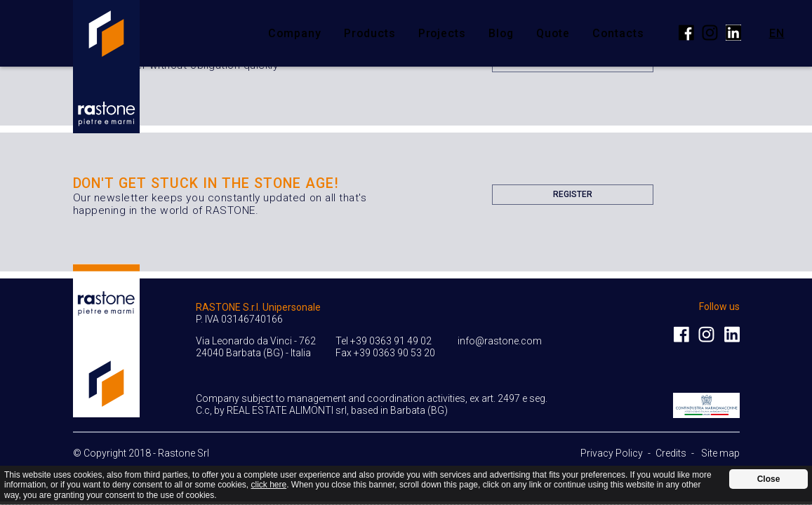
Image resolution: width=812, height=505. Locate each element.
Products (370, 33)
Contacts (618, 33)
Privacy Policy (612, 453)
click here (269, 485)
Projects (442, 33)
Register (573, 197)
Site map (720, 453)
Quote (553, 33)
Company (295, 33)
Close (769, 479)
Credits (671, 453)
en (777, 33)
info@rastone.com (500, 341)
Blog (501, 33)
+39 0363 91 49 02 (391, 341)
